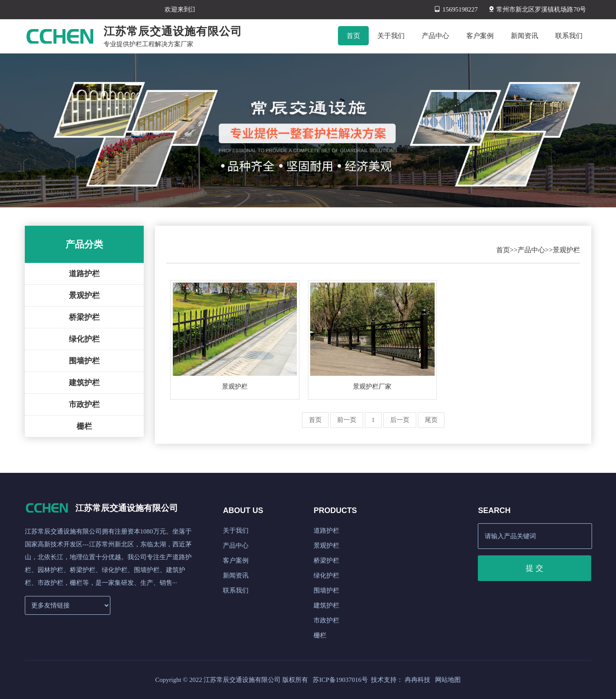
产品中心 (531, 250)
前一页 (347, 420)
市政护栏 (84, 404)
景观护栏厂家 (372, 386)
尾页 (431, 420)
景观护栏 (84, 295)
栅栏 (84, 426)
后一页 (400, 420)
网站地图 (448, 680)
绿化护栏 (84, 339)
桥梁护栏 (84, 317)
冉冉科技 (418, 680)
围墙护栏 (84, 361)
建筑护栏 (84, 383)
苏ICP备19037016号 (340, 680)
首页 (503, 250)
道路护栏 (84, 274)
